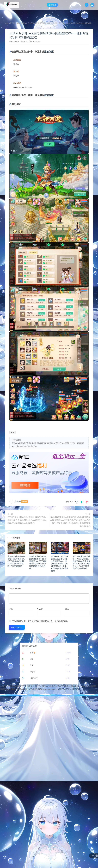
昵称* (11, 609)
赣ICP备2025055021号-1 (70, 689)
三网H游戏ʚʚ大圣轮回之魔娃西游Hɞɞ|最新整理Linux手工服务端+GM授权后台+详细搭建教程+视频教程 (38, 562)
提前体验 (49, 52)
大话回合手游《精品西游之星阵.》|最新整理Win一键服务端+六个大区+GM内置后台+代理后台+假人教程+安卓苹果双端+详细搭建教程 (27, 520)
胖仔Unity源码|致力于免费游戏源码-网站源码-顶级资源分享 (35, 23)
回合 (13, 432)
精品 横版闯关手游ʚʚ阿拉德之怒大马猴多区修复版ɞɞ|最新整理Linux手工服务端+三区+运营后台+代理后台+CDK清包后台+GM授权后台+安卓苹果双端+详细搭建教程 (70, 522)
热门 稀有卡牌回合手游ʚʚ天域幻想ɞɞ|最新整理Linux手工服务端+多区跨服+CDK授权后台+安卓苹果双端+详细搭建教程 (81, 562)
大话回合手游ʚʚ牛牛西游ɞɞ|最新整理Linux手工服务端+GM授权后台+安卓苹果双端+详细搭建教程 (16, 561)
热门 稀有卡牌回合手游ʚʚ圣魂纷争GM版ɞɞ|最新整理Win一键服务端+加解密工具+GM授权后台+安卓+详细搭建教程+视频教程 (60, 564)
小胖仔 (17, 41)
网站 (67, 609)
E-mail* (40, 609)
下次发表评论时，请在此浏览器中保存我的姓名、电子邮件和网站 (40, 621)
